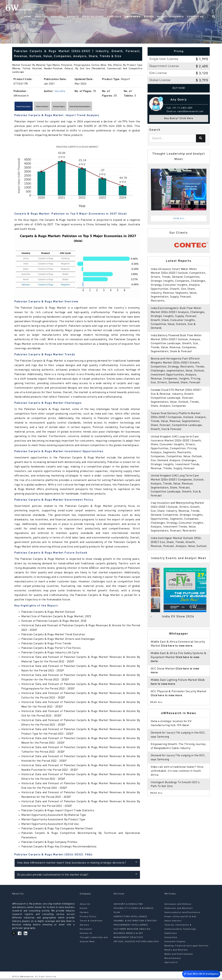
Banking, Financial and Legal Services (186, 947)
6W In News (133, 17)
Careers (84, 914)
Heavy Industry (173, 922)
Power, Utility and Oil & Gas (180, 918)
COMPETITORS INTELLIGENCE (130, 918)
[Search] (201, 138)
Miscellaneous (173, 960)
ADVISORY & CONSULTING (128, 906)
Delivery (84, 926)
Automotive (171, 939)
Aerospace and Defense (178, 906)
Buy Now (179, 88)
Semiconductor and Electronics (182, 914)
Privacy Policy (88, 918)
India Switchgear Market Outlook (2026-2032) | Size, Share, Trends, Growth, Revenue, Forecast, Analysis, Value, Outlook (179, 542)
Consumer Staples (175, 943)
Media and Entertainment (179, 956)
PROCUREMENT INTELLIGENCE (131, 926)
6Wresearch (26, 978)
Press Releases (93, 17)
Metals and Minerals (176, 951)
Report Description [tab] (29, 107)
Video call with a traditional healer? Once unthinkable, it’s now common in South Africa (177, 771)
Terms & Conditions (91, 922)
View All (179, 219)
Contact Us (195, 17)
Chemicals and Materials (179, 910)
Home (27, 17)
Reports (73, 17)
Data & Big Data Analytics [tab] (115, 107)
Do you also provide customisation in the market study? (77, 876)
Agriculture (171, 964)
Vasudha (60, 91)
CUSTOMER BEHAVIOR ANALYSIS (132, 931)
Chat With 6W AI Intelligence (201, 975)
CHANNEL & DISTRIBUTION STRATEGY (135, 922)
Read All (157, 702)
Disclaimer (86, 931)
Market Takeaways (170, 17)
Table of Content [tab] (57, 107)
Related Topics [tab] (84, 107)
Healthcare (171, 935)
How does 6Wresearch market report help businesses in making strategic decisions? (77, 864)
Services (57, 17)
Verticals (114, 17)
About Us (41, 17)
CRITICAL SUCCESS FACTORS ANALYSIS (136, 943)
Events (149, 17)
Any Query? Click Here (179, 118)
